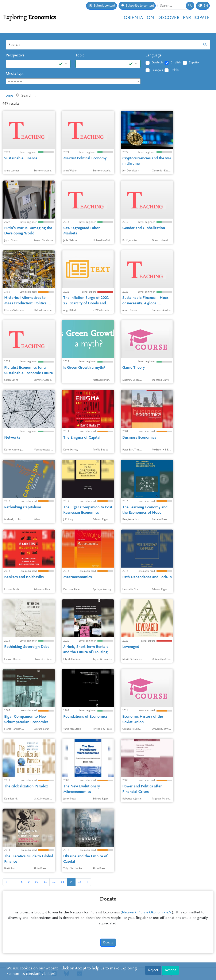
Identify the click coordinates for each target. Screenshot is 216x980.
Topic (80, 55)
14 (71, 882)
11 (45, 882)
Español (194, 63)
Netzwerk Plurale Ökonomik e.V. (147, 913)
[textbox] (73, 82)
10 (36, 882)
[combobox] (73, 81)
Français (157, 70)
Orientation (139, 18)
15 (80, 882)
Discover (168, 18)
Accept (170, 970)
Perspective (15, 55)
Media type (15, 74)
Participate (196, 18)
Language (154, 55)
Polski (175, 70)
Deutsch (157, 63)
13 (62, 882)
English (176, 63)
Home (8, 96)
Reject (153, 970)
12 (54, 882)
